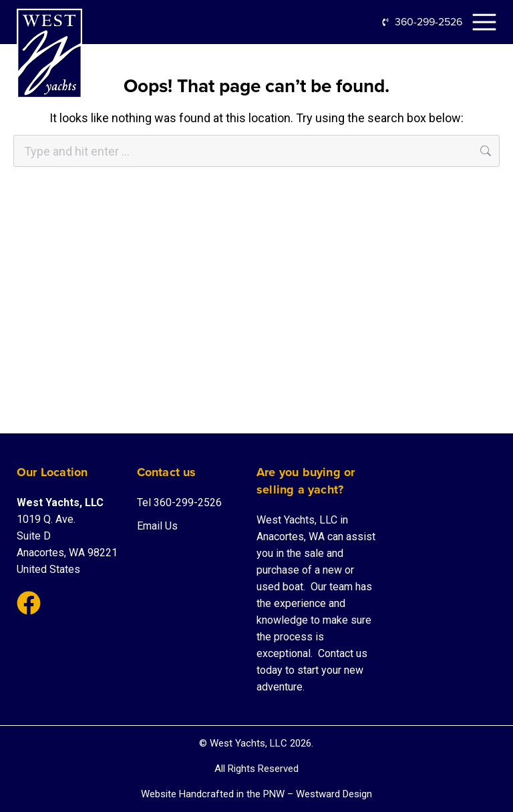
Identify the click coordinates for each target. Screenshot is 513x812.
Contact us (343, 653)
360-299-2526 (429, 22)
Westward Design (334, 794)
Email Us (157, 526)
